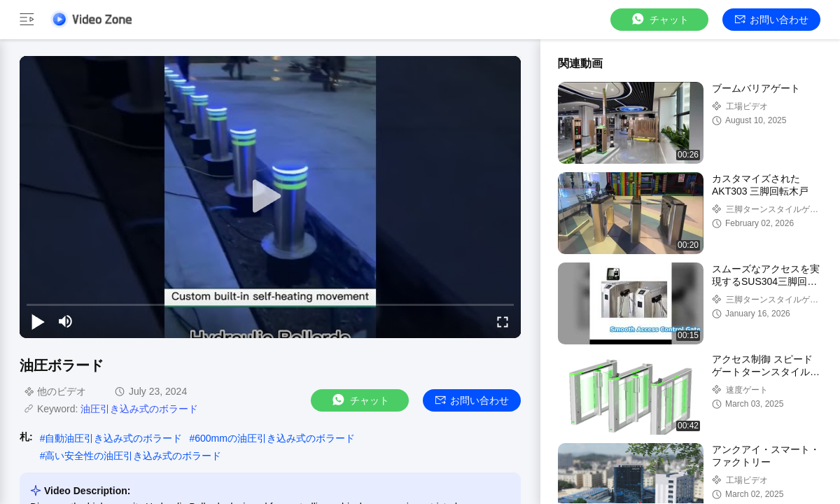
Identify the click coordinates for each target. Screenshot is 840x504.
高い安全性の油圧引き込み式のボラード (133, 456)
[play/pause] (38, 321)
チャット (659, 19)
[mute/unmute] (66, 321)
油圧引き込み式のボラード (139, 409)
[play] (270, 197)
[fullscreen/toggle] (503, 321)
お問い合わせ (772, 20)
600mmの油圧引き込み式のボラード (275, 438)
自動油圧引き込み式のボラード (113, 438)
